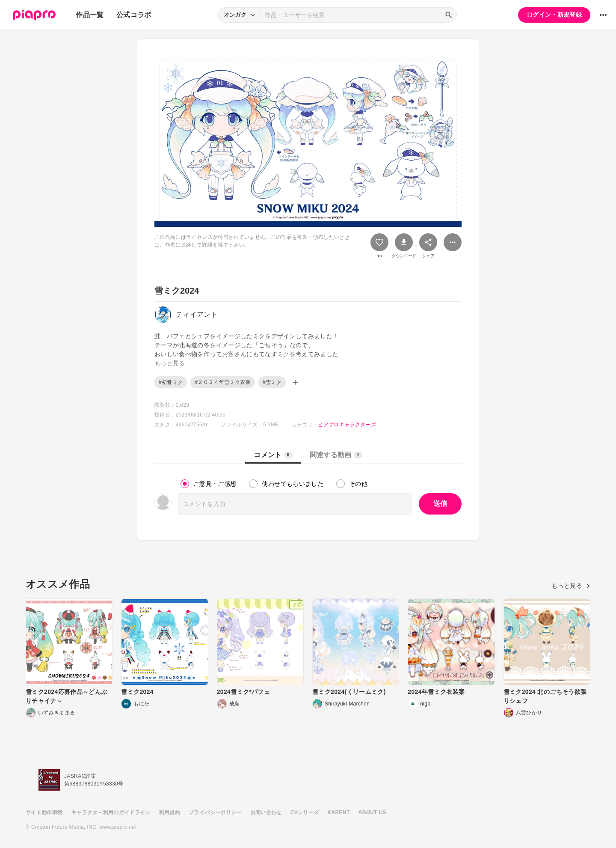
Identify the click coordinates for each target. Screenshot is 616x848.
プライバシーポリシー (215, 812)
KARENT (339, 812)
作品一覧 (90, 15)
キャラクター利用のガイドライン (111, 812)
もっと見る (571, 586)
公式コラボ (134, 15)
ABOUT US (372, 812)
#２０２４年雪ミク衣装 (223, 382)
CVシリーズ (305, 812)
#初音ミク (171, 382)
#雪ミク (272, 382)
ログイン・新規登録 (554, 15)
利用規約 (170, 812)
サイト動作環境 (44, 812)
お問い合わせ (266, 812)
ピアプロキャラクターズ (347, 425)
